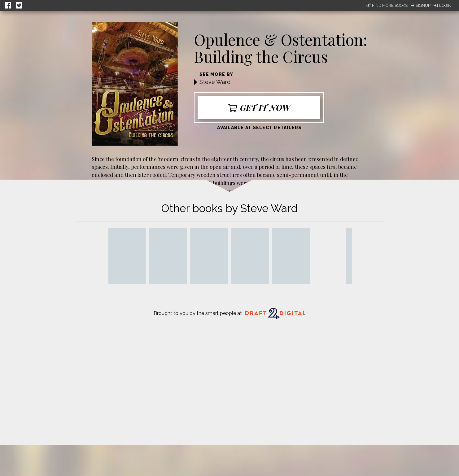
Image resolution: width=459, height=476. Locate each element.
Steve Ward (215, 82)
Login (442, 5)
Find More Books (387, 5)
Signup (421, 5)
